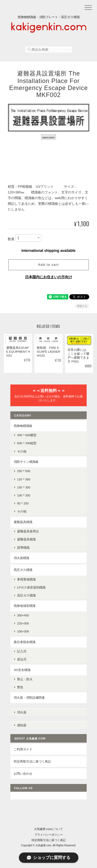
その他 (22, 451)
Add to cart (48, 265)
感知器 (22, 725)
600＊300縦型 (27, 443)
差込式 (22, 659)
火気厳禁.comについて (49, 829)
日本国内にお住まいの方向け (49, 277)
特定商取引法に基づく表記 (32, 761)
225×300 (23, 623)
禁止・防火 (25, 679)
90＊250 (23, 503)
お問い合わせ (23, 773)
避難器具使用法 (28, 531)
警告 (20, 687)
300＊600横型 (27, 435)
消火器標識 (21, 558)
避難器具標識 (23, 522)
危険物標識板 (23, 426)
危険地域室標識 (25, 606)
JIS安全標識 (22, 670)
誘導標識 (23, 548)
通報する (82, 306)
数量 (11, 239)
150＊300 (24, 487)
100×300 (23, 631)
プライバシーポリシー (49, 835)
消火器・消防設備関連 (29, 697)
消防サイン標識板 (26, 462)
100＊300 (24, 495)
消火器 (22, 712)
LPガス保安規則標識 (31, 587)
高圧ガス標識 (23, 570)
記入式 (22, 651)
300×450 (23, 615)
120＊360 (24, 479)
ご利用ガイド (23, 749)
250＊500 (24, 471)
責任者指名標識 (25, 642)
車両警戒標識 (26, 579)
